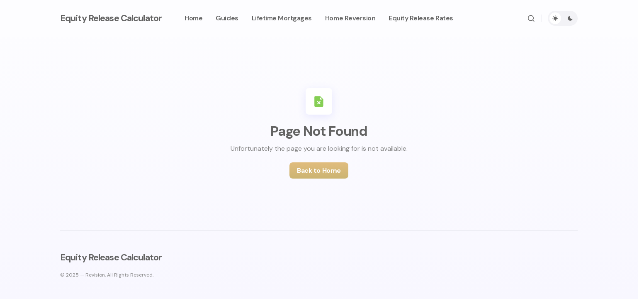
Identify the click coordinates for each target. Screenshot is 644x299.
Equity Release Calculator (111, 18)
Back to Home (319, 170)
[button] (531, 18)
